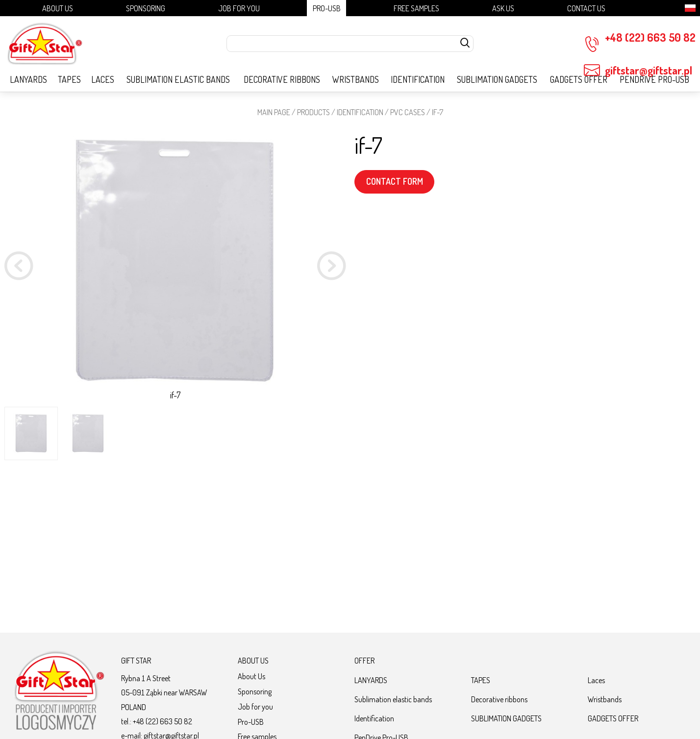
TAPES (69, 79)
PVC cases (408, 112)
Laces (103, 79)
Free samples (416, 8)
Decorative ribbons (282, 79)
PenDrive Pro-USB (654, 79)
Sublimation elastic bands (178, 79)
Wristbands (356, 79)
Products (313, 112)
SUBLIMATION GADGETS (497, 79)
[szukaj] (465, 44)
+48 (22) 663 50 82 (640, 41)
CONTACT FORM (395, 181)
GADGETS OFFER (579, 79)
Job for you (239, 8)
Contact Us (586, 8)
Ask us (503, 8)
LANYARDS (28, 79)
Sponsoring (146, 8)
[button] (332, 267)
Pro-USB (327, 8)
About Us (58, 8)
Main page (274, 112)
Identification (418, 79)
